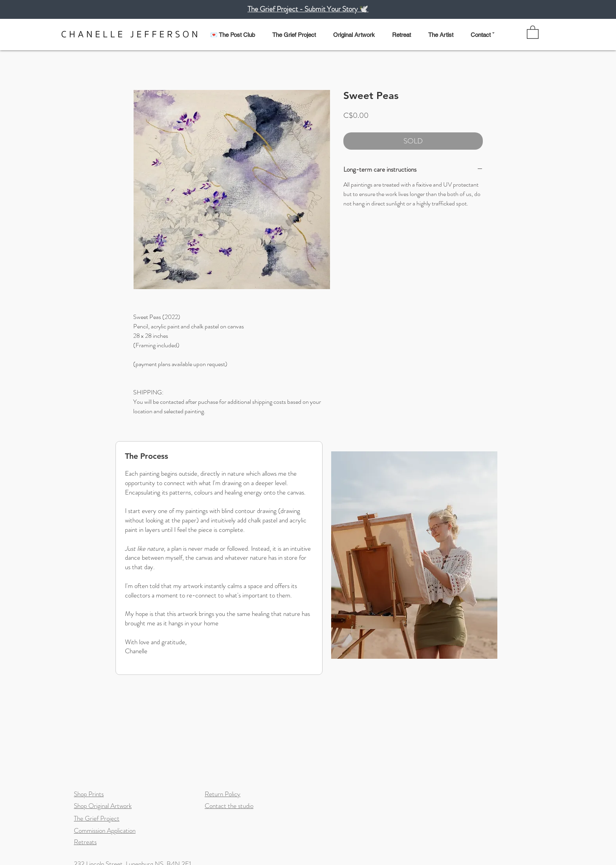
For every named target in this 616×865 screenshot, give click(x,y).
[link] (533, 32)
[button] (357, 31)
